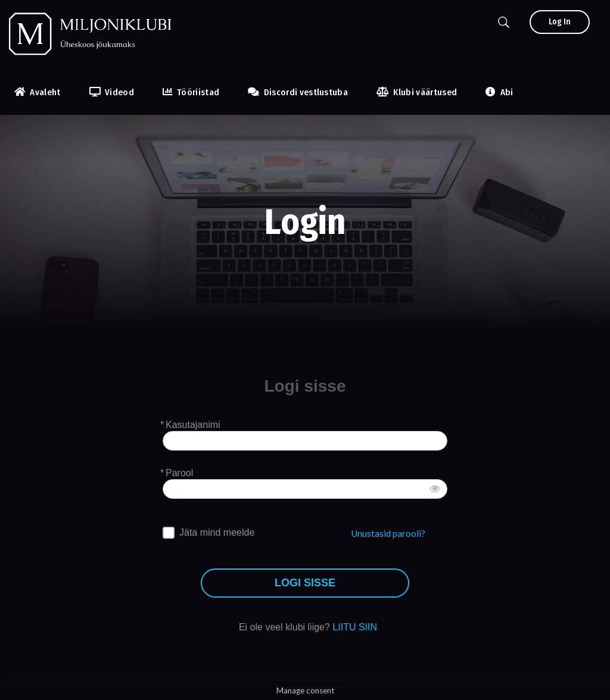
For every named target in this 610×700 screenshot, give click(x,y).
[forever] (169, 533)
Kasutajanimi (193, 425)
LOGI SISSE (305, 583)
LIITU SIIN (355, 627)
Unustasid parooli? (388, 533)
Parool (179, 473)
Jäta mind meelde (217, 532)
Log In (560, 22)
